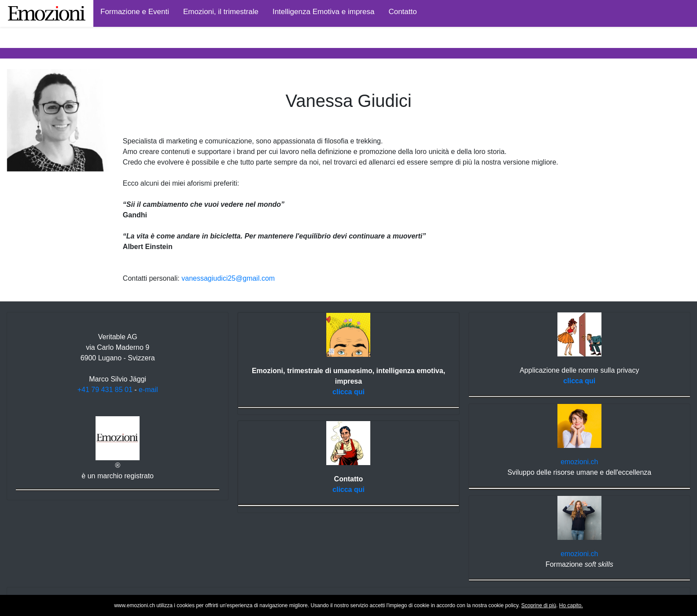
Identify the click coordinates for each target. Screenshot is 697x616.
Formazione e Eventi (135, 12)
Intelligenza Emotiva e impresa (324, 12)
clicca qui (348, 392)
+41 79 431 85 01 (105, 390)
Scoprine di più (539, 605)
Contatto (402, 12)
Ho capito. (571, 605)
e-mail (148, 390)
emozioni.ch (579, 462)
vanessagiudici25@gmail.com (228, 278)
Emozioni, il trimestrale (221, 12)
